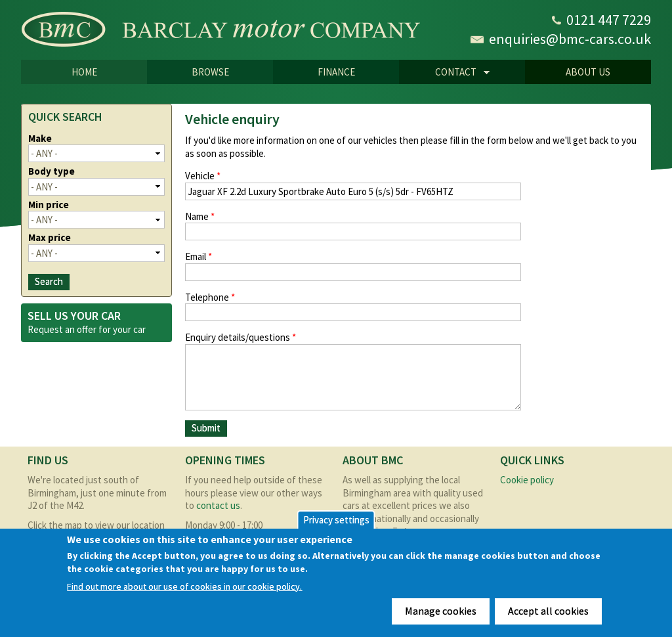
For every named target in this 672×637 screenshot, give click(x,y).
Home (84, 72)
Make (40, 138)
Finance (336, 72)
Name (200, 216)
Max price (50, 237)
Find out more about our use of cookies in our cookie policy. (184, 587)
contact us (218, 505)
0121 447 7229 (609, 20)
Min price (49, 205)
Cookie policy (527, 480)
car (139, 329)
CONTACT (444, 73)
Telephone (210, 297)
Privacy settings (336, 520)
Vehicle (203, 176)
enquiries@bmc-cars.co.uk (570, 39)
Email (199, 256)
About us (588, 72)
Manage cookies (441, 611)
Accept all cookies (548, 611)
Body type (52, 171)
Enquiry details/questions (241, 337)
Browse (210, 72)
